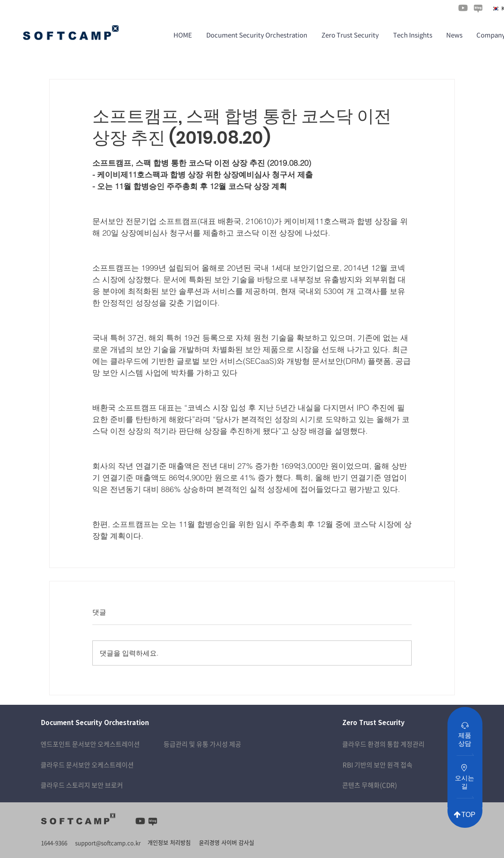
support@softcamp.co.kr (108, 843)
